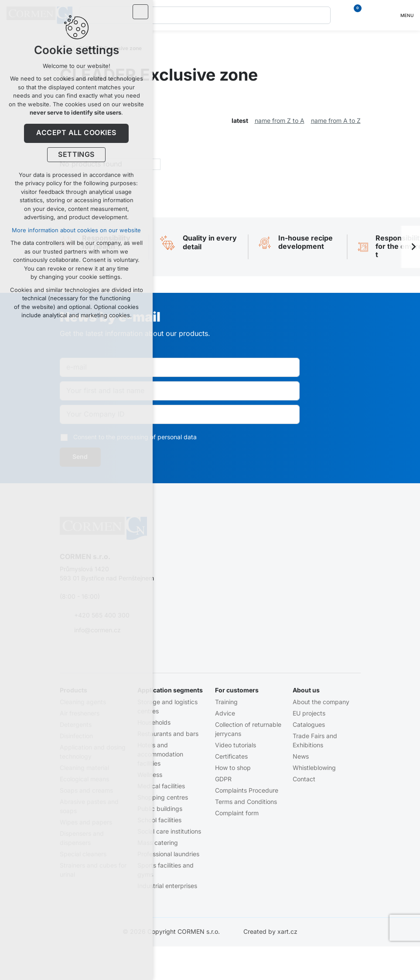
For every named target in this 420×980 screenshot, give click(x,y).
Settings (76, 155)
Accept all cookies (76, 133)
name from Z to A (280, 121)
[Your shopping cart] (353, 15)
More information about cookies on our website (76, 230)
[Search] (322, 15)
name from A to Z (336, 121)
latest (240, 121)
